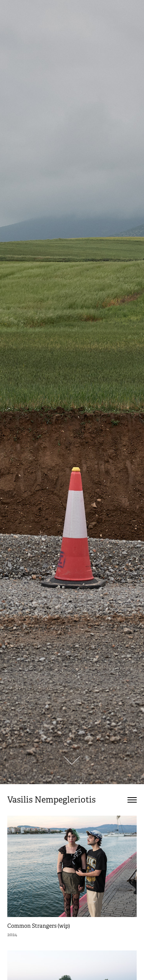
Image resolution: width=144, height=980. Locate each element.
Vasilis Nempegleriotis (51, 800)
